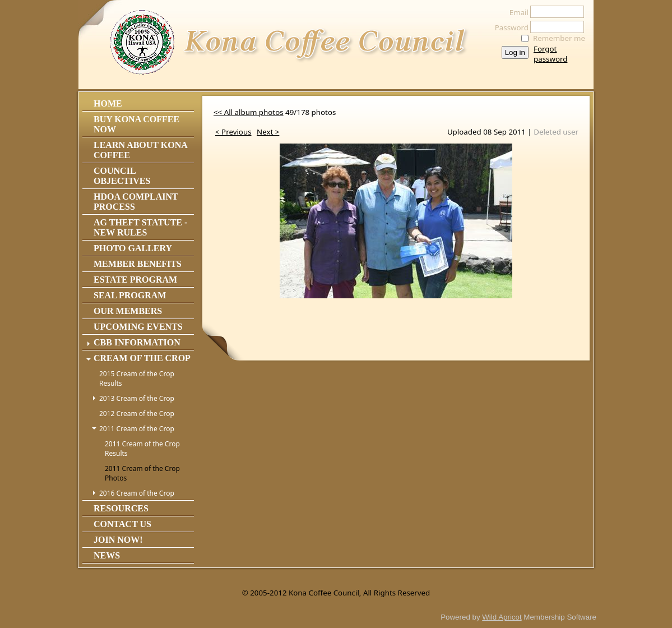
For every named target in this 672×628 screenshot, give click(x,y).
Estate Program (135, 280)
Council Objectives (122, 176)
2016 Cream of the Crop (137, 493)
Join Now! (118, 540)
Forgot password (550, 54)
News (107, 555)
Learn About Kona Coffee (140, 150)
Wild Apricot (502, 617)
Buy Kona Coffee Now (136, 124)
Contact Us (122, 524)
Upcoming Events (138, 327)
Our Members (128, 311)
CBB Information (137, 342)
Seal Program (130, 295)
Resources (121, 508)
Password (509, 27)
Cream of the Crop (142, 358)
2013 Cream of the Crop (137, 398)
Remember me (559, 38)
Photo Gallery (133, 248)
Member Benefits (138, 264)
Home (108, 103)
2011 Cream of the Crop (137, 429)
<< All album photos (249, 112)
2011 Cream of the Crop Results (142, 449)
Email (516, 12)
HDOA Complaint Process (136, 202)
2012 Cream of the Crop (137, 414)
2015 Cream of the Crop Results (137, 378)
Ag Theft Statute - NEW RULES (140, 227)
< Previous (233, 132)
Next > (268, 132)
